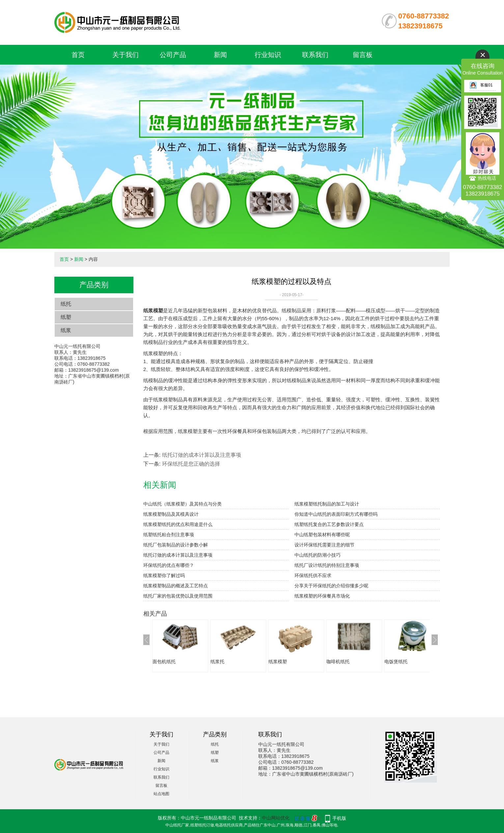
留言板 (363, 55)
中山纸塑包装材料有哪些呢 (322, 535)
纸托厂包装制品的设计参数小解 (176, 545)
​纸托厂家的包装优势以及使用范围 (178, 596)
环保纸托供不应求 (313, 575)
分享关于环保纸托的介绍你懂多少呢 (331, 586)
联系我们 (315, 55)
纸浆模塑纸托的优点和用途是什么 (178, 524)
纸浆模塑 (278, 662)
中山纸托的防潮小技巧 (318, 555)
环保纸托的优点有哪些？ (169, 565)
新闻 (220, 55)
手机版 (339, 818)
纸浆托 (217, 662)
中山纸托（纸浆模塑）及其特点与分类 (182, 504)
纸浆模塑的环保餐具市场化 (322, 596)
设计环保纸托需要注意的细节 (324, 545)
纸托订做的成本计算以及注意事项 (202, 455)
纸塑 (66, 317)
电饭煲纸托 (396, 662)
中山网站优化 (276, 818)
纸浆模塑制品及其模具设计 (171, 514)
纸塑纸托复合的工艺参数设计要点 (329, 524)
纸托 (66, 304)
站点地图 (161, 794)
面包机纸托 (164, 662)
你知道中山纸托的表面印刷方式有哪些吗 (336, 514)
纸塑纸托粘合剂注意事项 (169, 535)
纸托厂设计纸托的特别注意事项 (327, 565)
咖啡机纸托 (338, 662)
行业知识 (268, 55)
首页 (78, 55)
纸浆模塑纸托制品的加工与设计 (327, 504)
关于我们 (126, 55)
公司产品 (173, 55)
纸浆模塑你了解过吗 (164, 575)
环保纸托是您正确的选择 (191, 464)
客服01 (481, 85)
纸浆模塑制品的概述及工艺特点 (176, 586)
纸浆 (66, 330)
